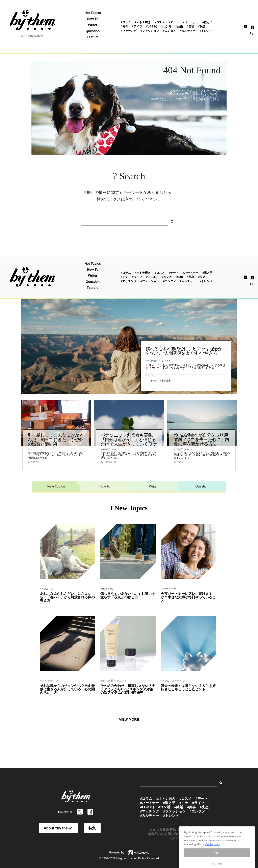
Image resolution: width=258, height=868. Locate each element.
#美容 (190, 26)
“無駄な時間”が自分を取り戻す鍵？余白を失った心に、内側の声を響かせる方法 (201, 440)
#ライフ (137, 26)
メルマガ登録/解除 (163, 830)
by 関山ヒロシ (108, 603)
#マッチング (129, 31)
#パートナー (191, 22)
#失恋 (202, 26)
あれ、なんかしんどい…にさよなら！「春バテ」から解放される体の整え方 (67, 597)
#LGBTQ (152, 26)
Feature (93, 37)
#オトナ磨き (143, 22)
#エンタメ (170, 31)
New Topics (56, 486)
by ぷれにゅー (108, 698)
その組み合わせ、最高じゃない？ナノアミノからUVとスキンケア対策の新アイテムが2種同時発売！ (128, 689)
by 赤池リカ (46, 606)
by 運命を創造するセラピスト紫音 (58, 698)
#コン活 (167, 26)
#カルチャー (188, 31)
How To (93, 19)
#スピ (161, 361)
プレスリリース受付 (200, 834)
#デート (174, 22)
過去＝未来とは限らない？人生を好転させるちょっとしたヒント (188, 688)
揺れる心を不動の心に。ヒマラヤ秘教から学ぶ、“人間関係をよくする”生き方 (184, 351)
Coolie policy (213, 855)
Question (93, 31)
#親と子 (207, 22)
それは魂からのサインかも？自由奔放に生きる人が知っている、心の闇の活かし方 (67, 689)
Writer (93, 25)
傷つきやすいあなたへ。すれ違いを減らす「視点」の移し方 (128, 595)
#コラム (126, 22)
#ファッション (150, 31)
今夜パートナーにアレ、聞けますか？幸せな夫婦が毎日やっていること (188, 597)
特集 (92, 828)
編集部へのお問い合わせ (166, 834)
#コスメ (160, 22)
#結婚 (179, 26)
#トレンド (206, 31)
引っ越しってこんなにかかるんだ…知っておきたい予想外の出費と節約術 (56, 440)
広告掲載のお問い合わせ (196, 830)
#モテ (124, 26)
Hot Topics (93, 13)
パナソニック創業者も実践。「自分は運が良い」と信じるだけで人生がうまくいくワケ (129, 440)
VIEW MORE (129, 720)
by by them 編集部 (171, 606)
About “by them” (58, 828)
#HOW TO (105, 449)
